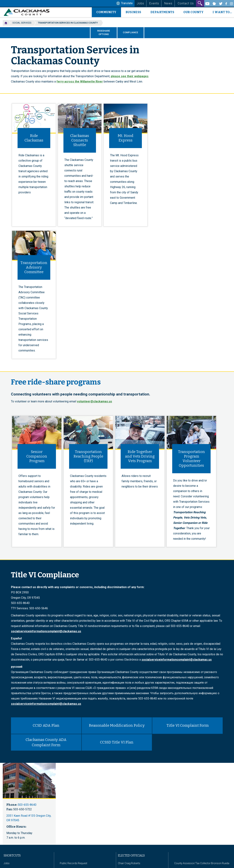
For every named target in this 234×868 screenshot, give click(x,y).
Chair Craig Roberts (129, 863)
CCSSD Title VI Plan (117, 742)
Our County (193, 12)
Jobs (140, 3)
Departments (162, 12)
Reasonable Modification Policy (117, 725)
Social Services (22, 23)
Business (133, 12)
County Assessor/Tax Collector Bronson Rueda (202, 863)
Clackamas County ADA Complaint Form (46, 742)
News (168, 3)
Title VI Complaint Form (188, 725)
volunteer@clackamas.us (95, 401)
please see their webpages (130, 76)
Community (106, 12)
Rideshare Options (104, 32)
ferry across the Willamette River (80, 82)
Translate (124, 3)
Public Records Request (73, 863)
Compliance (130, 32)
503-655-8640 (27, 805)
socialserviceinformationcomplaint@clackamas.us (46, 631)
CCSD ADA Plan (46, 725)
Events (154, 3)
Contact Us (186, 3)
